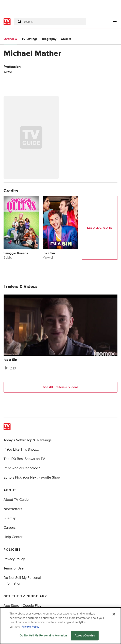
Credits (66, 39)
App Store (11, 606)
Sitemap (10, 518)
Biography (49, 39)
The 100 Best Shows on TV (24, 459)
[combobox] (50, 22)
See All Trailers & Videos (61, 387)
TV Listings (30, 39)
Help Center (13, 537)
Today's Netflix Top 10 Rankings (28, 440)
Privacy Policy (14, 559)
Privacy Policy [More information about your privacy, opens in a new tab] (30, 627)
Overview (10, 39)
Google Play (32, 606)
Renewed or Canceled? (22, 468)
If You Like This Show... (21, 450)
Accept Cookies (85, 636)
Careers (10, 528)
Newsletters (13, 509)
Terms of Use (14, 568)
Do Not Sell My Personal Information (43, 636)
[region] (60, 626)
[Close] (114, 614)
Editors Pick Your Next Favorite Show (32, 477)
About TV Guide (16, 500)
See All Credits (100, 228)
